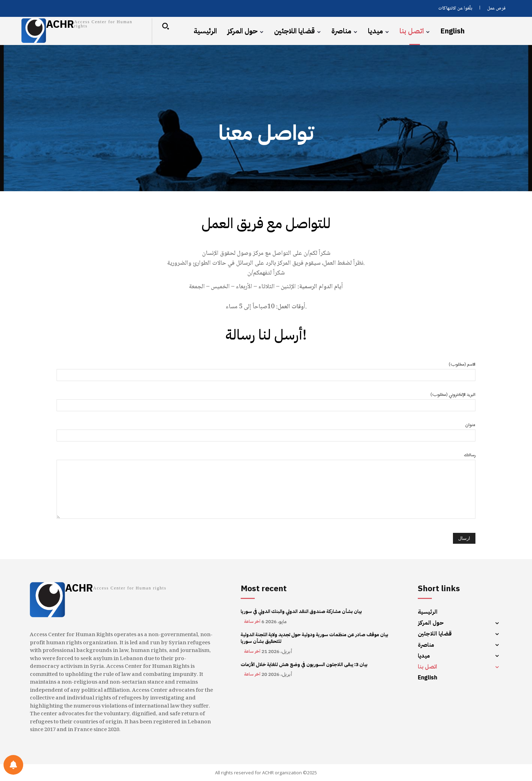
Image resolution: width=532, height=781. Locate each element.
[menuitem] (452, 31)
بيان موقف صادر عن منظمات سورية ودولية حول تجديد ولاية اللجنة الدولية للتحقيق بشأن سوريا (314, 638)
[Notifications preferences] (13, 765)
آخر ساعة (252, 621)
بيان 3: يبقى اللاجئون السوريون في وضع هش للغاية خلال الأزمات (304, 664)
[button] (166, 26)
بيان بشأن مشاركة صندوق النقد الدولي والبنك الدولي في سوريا (301, 611)
